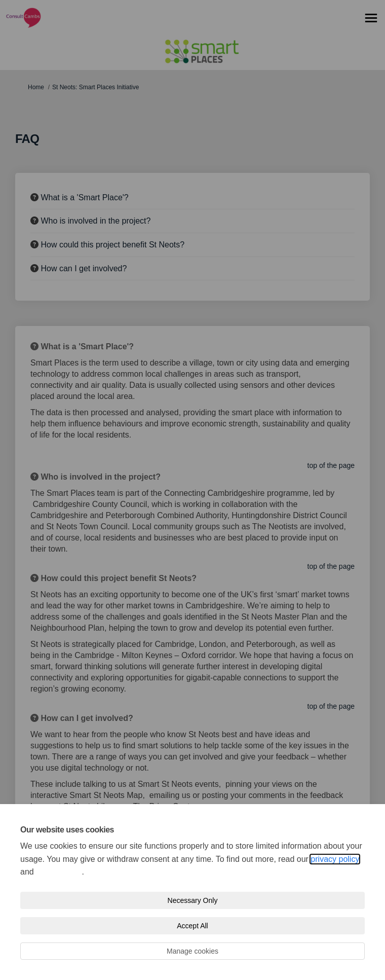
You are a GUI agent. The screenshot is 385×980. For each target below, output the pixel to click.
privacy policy (335, 859)
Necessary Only (193, 900)
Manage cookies (192, 951)
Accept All (192, 926)
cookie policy (59, 872)
